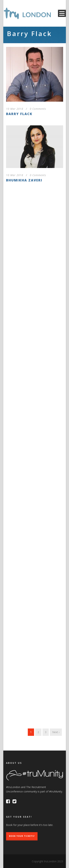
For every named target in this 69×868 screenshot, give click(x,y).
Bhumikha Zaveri (24, 180)
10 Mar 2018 (15, 109)
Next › (56, 732)
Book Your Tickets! (22, 836)
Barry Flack (19, 114)
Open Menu (62, 13)
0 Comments (38, 109)
